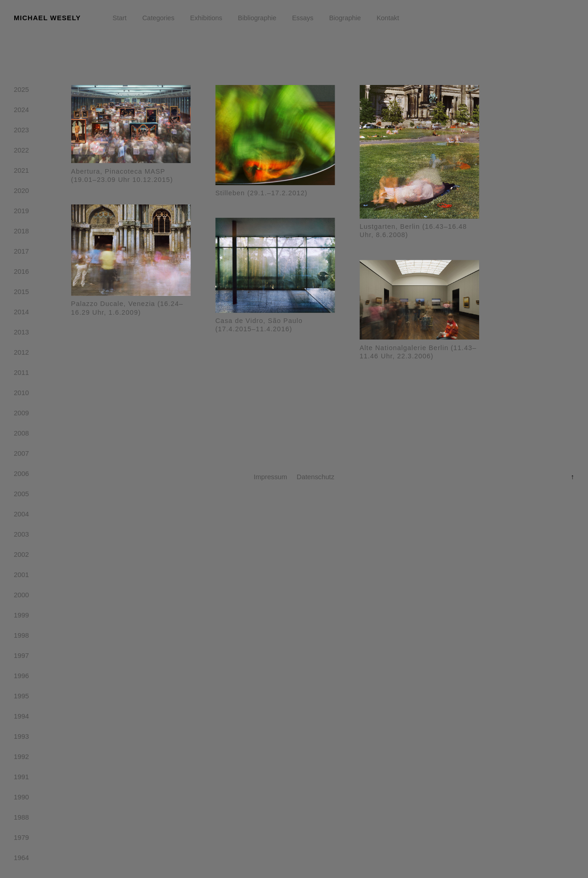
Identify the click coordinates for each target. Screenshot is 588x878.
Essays (303, 18)
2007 (21, 455)
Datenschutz (316, 477)
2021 (21, 172)
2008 (21, 435)
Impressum (270, 477)
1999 (21, 617)
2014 (21, 314)
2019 (21, 213)
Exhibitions (206, 18)
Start (120, 18)
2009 (21, 415)
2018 (21, 233)
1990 (21, 799)
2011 (21, 374)
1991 (21, 779)
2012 (21, 354)
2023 (21, 132)
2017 (21, 253)
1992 (21, 759)
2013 (21, 334)
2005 (21, 496)
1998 (21, 637)
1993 (21, 738)
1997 (21, 657)
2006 (21, 476)
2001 (21, 577)
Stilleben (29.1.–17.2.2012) (262, 193)
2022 (21, 152)
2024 (21, 112)
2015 (21, 294)
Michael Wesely (47, 18)
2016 (21, 273)
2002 (21, 556)
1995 (21, 698)
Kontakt (388, 18)
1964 (21, 860)
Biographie (345, 18)
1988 (21, 819)
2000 (21, 597)
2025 (21, 91)
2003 (21, 536)
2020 (21, 193)
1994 (21, 718)
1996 (21, 678)
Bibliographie (257, 18)
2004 (21, 516)
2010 (21, 395)
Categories (158, 18)
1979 (21, 839)
